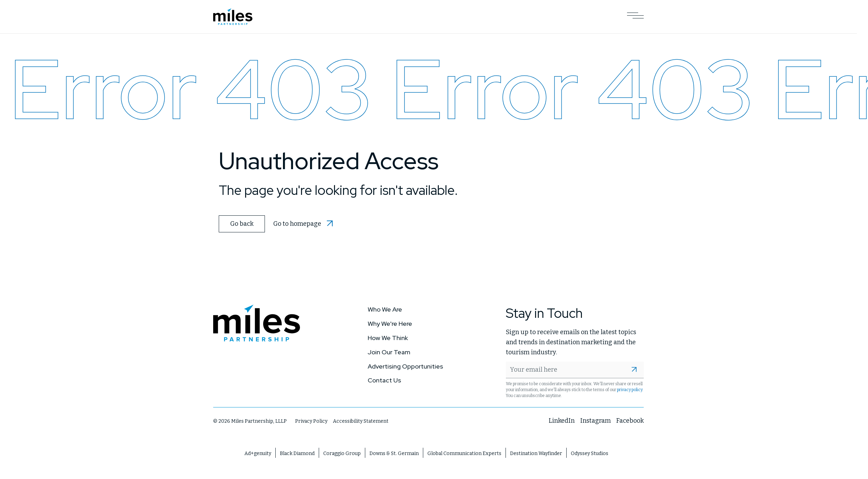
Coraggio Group (342, 453)
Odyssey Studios (590, 453)
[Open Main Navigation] (635, 17)
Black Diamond (297, 453)
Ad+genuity (258, 453)
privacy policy (630, 390)
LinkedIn (562, 421)
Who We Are (385, 309)
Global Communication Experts (464, 453)
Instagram (595, 421)
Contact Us (384, 380)
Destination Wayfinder (536, 453)
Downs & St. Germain (394, 453)
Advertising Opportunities (405, 366)
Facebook (630, 421)
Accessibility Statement (361, 421)
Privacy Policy (311, 421)
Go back (242, 224)
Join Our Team (389, 352)
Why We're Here (390, 324)
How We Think (388, 338)
